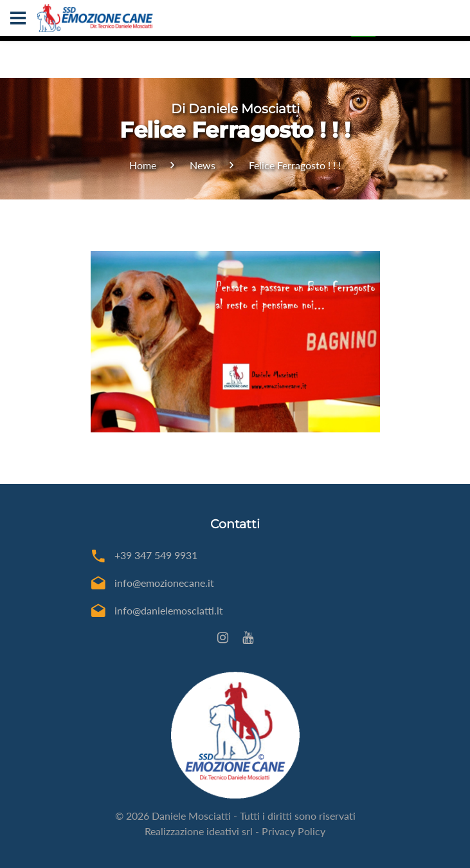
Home (143, 165)
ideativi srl (230, 831)
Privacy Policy (294, 831)
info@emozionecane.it (164, 583)
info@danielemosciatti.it (169, 610)
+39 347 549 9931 (156, 555)
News (203, 165)
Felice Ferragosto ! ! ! (295, 165)
